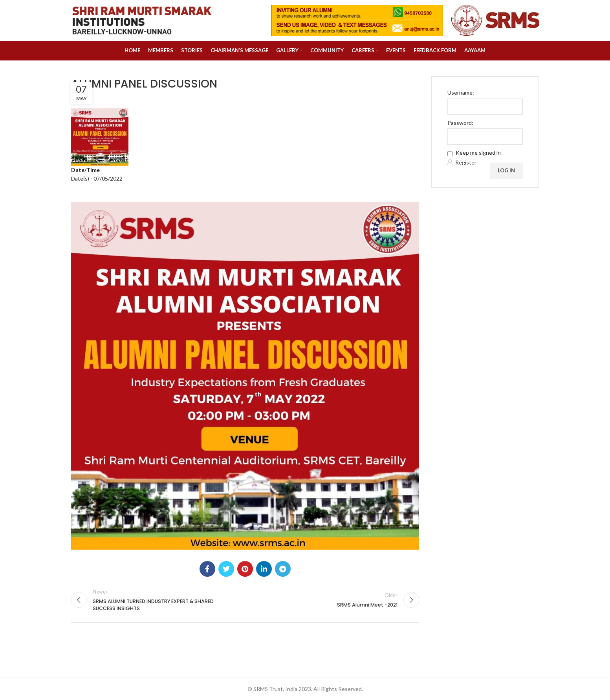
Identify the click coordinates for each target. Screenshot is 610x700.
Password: (460, 123)
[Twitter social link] (226, 569)
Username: (461, 92)
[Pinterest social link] (245, 569)
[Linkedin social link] (264, 569)
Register (466, 162)
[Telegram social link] (283, 569)
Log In (506, 170)
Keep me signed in (478, 153)
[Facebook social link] (207, 569)
